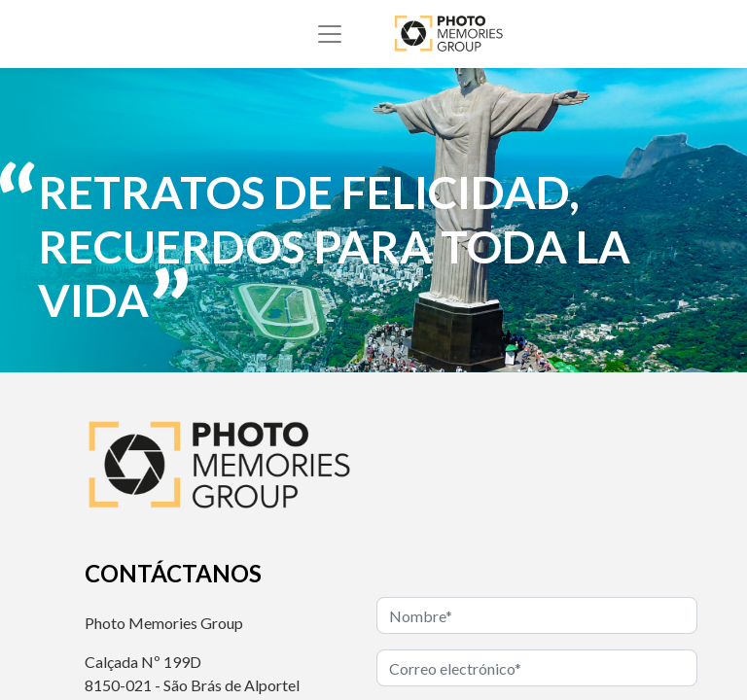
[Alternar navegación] (330, 34)
